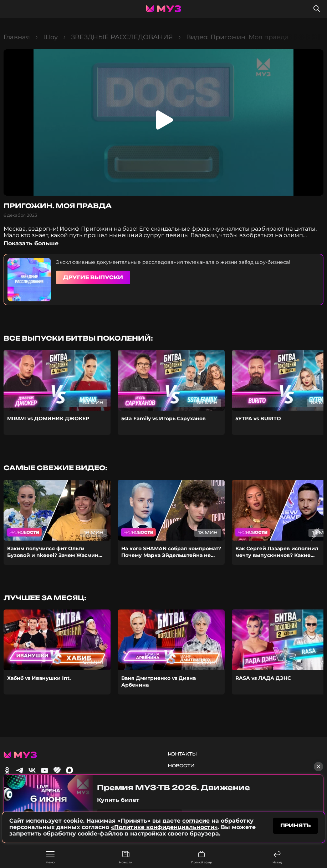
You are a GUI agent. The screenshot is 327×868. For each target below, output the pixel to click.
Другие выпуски (93, 277)
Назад (277, 857)
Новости (126, 857)
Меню (50, 858)
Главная (17, 37)
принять (295, 825)
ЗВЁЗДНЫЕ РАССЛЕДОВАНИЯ (122, 37)
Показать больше (31, 243)
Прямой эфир (201, 857)
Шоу (50, 37)
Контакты (182, 754)
